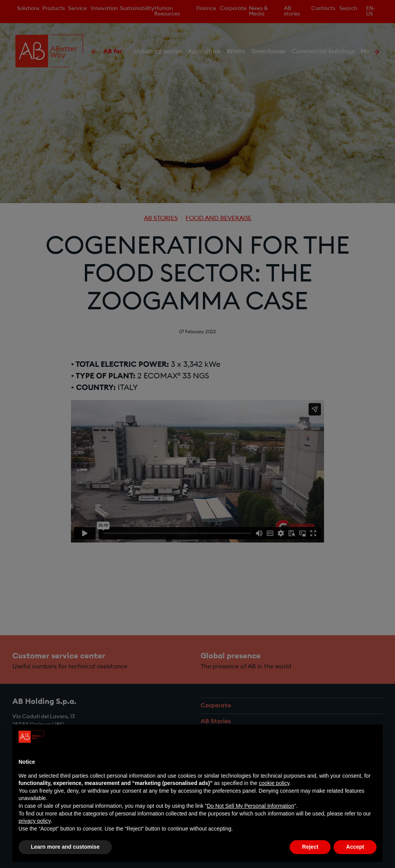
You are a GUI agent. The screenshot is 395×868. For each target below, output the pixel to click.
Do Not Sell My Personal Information (250, 806)
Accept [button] (355, 847)
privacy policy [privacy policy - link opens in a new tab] (35, 821)
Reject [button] (310, 847)
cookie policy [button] (274, 783)
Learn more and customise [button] (65, 847)
